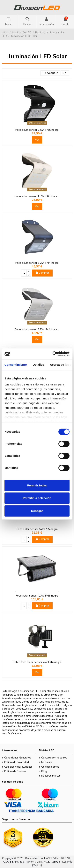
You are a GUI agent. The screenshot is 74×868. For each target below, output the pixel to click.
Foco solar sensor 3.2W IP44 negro (37, 263)
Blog (44, 771)
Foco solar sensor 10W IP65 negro (37, 596)
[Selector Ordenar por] (50, 73)
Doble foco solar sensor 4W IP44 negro (37, 662)
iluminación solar (12, 726)
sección (6, 734)
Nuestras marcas (51, 776)
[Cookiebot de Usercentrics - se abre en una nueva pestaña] (53, 354)
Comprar (42, 273)
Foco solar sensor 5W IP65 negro (37, 529)
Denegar (37, 511)
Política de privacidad (17, 762)
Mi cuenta (47, 762)
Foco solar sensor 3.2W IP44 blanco (37, 329)
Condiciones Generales (18, 758)
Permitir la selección (37, 498)
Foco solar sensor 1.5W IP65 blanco (37, 196)
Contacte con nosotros (54, 758)
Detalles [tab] (38, 365)
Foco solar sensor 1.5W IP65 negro (37, 130)
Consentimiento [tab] (16, 365)
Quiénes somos (50, 767)
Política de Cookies (15, 771)
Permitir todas (37, 485)
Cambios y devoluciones (18, 767)
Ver (37, 140)
